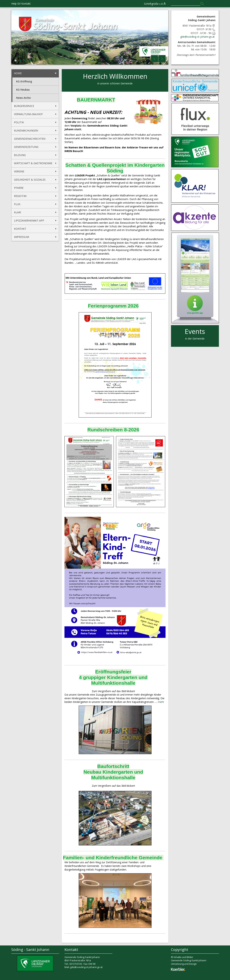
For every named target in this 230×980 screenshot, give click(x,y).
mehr (161, 702)
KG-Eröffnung (24, 81)
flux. (17, 204)
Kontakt (26, 4)
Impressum (21, 237)
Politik (19, 122)
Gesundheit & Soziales (30, 180)
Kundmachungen (26, 130)
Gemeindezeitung (26, 147)
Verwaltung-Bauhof (28, 114)
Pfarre (19, 188)
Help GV (16, 4)
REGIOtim (20, 196)
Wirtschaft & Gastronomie (33, 163)
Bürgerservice (24, 106)
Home (18, 73)
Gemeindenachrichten (30, 139)
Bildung (20, 155)
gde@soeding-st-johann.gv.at (198, 37)
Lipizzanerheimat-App (29, 220)
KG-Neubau (23, 90)
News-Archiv (23, 98)
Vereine (19, 171)
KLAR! (17, 212)
